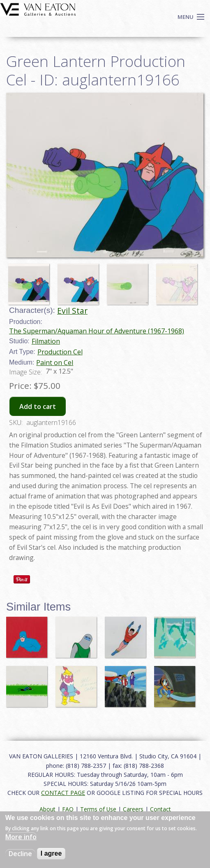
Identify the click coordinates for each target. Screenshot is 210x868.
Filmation (46, 341)
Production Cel (60, 352)
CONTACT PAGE (63, 793)
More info (21, 837)
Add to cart (38, 406)
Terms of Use (98, 809)
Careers (133, 809)
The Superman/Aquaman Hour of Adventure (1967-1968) (97, 331)
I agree (51, 853)
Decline (20, 854)
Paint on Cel (55, 363)
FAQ (68, 809)
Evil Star (72, 311)
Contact (160, 809)
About (47, 809)
